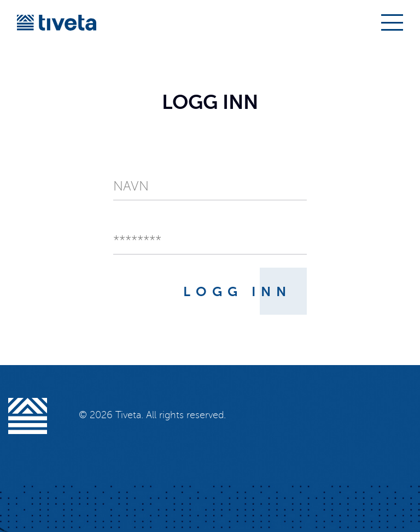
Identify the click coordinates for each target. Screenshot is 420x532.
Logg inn (237, 292)
